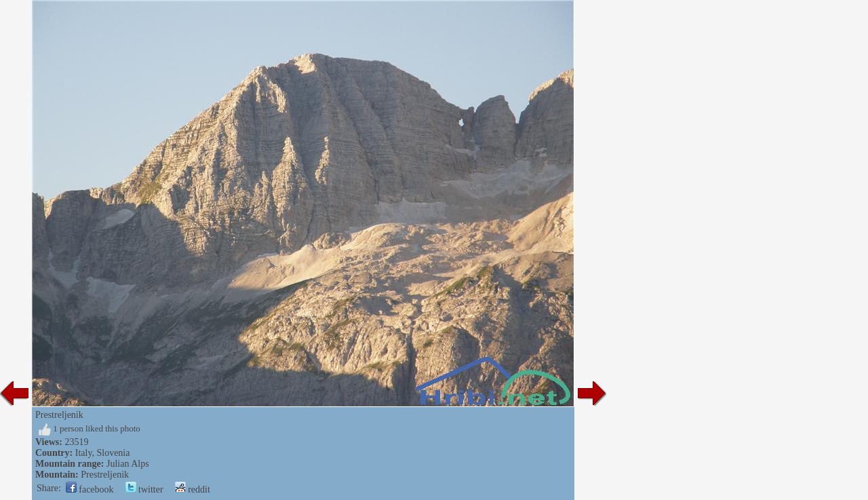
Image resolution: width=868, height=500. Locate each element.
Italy (84, 453)
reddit (193, 489)
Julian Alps (128, 464)
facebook (90, 489)
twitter (144, 489)
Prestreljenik (105, 475)
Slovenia (113, 453)
